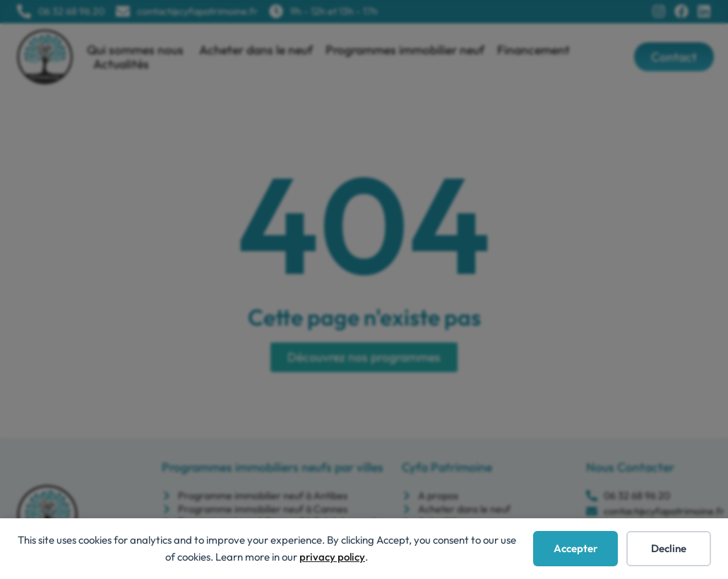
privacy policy (332, 557)
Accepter (576, 548)
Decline (669, 548)
